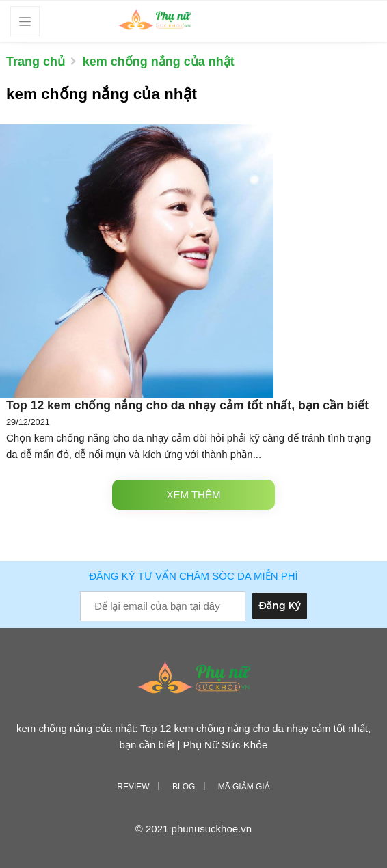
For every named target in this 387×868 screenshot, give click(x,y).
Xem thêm (194, 494)
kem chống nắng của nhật (159, 62)
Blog (184, 787)
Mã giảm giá (244, 787)
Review (133, 787)
